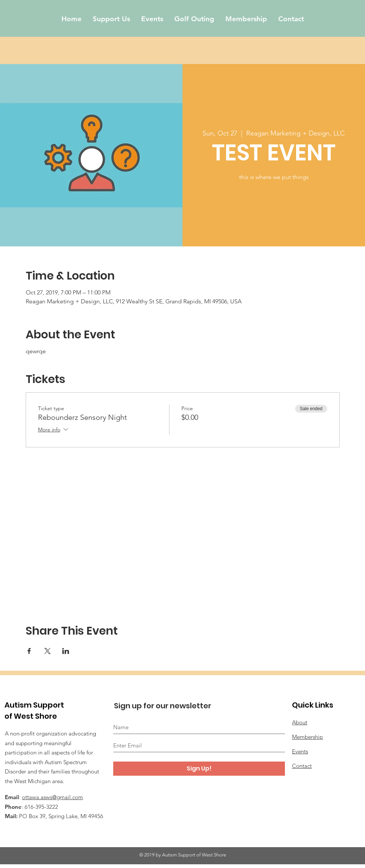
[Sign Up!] (199, 769)
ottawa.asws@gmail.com (53, 797)
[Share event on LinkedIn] (66, 651)
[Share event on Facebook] (29, 651)
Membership (307, 737)
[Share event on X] (47, 651)
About (300, 722)
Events (300, 751)
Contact (302, 766)
